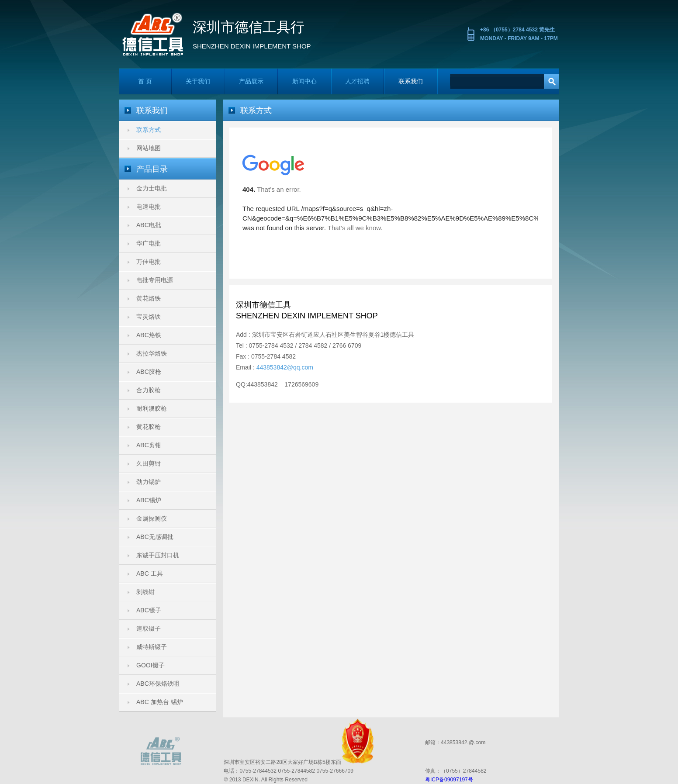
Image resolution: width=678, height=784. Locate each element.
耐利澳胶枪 (152, 408)
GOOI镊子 (150, 665)
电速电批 (149, 207)
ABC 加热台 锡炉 (160, 702)
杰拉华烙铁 (152, 353)
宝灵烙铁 (149, 317)
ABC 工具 (150, 573)
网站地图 (149, 148)
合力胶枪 (149, 390)
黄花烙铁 (149, 298)
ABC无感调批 (155, 537)
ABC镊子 (149, 610)
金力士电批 (152, 188)
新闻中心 (304, 81)
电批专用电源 (155, 280)
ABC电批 (149, 225)
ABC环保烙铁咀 (158, 684)
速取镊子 (149, 629)
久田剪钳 (149, 463)
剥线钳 (145, 592)
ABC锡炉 (149, 500)
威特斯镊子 (152, 647)
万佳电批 (149, 262)
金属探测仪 (152, 518)
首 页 (145, 81)
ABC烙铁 (149, 335)
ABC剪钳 (149, 445)
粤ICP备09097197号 (449, 780)
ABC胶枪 (149, 372)
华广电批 (149, 243)
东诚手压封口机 (158, 555)
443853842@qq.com (285, 367)
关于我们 (198, 81)
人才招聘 (357, 81)
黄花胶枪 (149, 427)
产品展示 (251, 81)
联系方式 (149, 130)
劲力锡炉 (149, 482)
